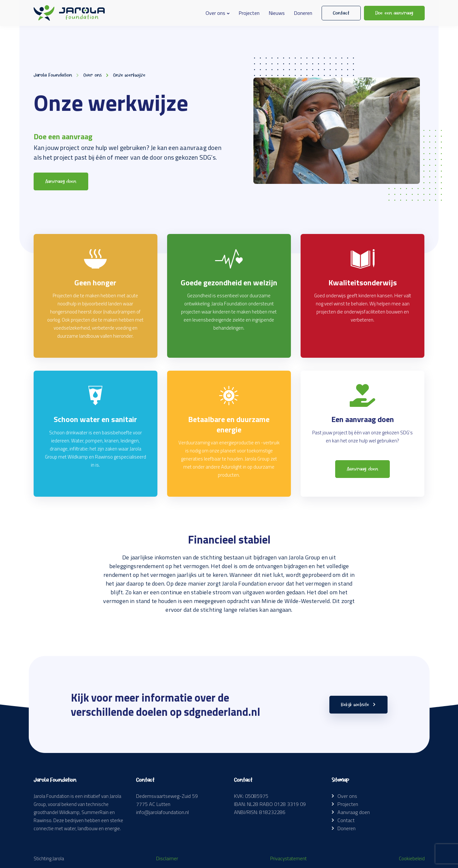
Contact (341, 13)
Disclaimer (167, 858)
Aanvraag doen (354, 812)
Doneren (303, 13)
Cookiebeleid (412, 858)
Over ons (215, 13)
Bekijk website (358, 704)
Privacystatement (288, 858)
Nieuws (277, 13)
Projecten (249, 13)
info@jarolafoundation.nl (162, 812)
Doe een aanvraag (394, 13)
